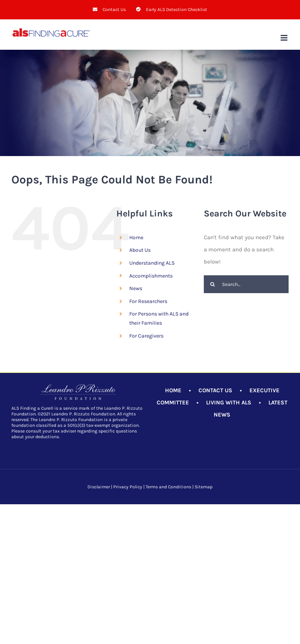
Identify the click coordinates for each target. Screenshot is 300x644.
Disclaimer (99, 487)
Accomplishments (151, 276)
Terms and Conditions (168, 487)
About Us (140, 250)
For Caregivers (146, 336)
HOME (173, 390)
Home (136, 238)
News (136, 288)
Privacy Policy (128, 487)
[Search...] (246, 284)
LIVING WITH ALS (229, 402)
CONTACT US (215, 390)
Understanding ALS (152, 263)
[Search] (213, 284)
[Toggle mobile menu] (285, 38)
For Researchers (148, 301)
